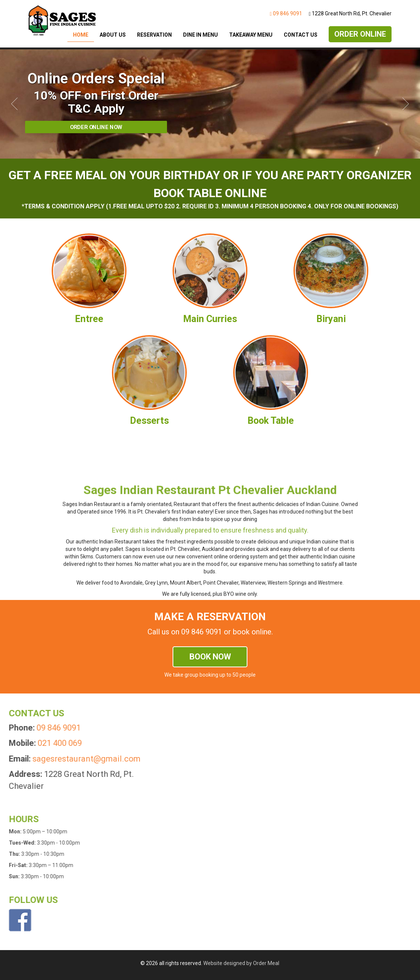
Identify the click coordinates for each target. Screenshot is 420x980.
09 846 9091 (286, 13)
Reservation (154, 35)
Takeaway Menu (251, 35)
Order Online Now (96, 127)
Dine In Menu (200, 35)
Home (81, 35)
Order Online (360, 34)
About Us (113, 35)
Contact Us (301, 35)
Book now (210, 657)
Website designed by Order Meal (241, 963)
